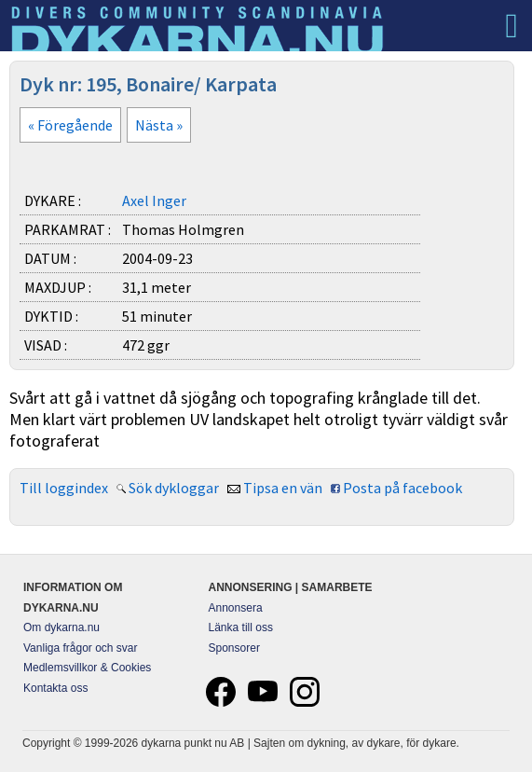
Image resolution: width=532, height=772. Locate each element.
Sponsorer (234, 648)
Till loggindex (64, 488)
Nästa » (159, 125)
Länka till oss (241, 627)
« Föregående (70, 125)
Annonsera (236, 608)
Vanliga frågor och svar (81, 648)
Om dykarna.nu (61, 627)
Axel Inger (154, 200)
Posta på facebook (402, 488)
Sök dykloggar (174, 488)
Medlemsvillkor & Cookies (87, 668)
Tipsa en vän (283, 488)
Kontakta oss (55, 688)
